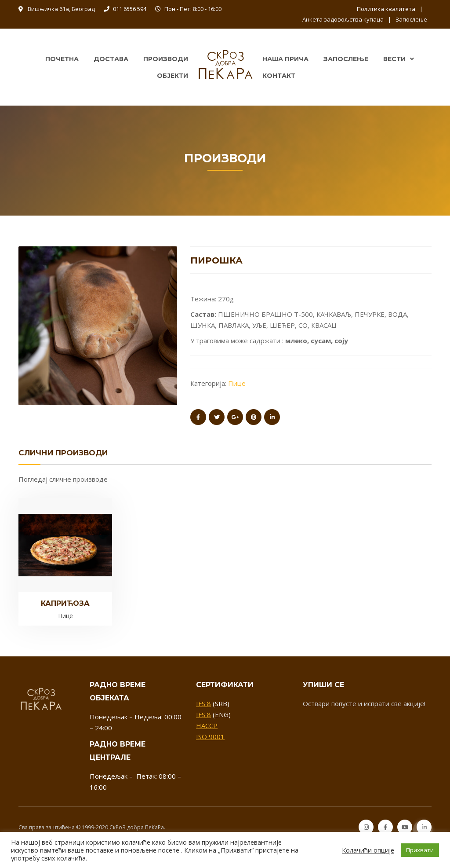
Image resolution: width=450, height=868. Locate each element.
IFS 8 (203, 703)
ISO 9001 (210, 736)
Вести (394, 59)
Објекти (172, 76)
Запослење (411, 19)
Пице (237, 383)
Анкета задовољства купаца (343, 19)
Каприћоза (65, 603)
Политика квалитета (386, 9)
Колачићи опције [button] (368, 850)
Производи (166, 59)
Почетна (62, 59)
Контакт (279, 76)
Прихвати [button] (420, 850)
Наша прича (285, 59)
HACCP (207, 725)
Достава (111, 59)
